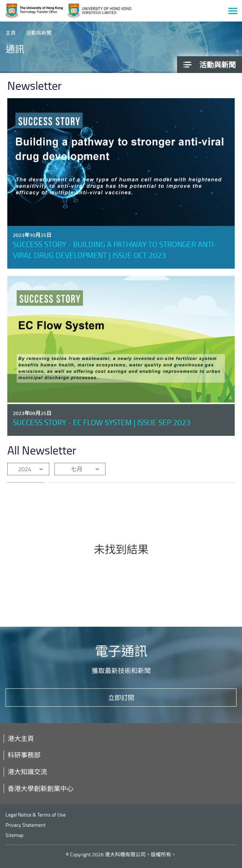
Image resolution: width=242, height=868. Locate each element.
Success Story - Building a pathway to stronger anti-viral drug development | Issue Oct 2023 (115, 249)
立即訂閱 (121, 698)
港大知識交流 (27, 772)
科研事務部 (24, 755)
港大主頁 (21, 738)
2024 (25, 469)
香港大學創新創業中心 (41, 788)
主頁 (11, 33)
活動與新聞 (39, 33)
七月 (77, 469)
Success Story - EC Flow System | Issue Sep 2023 (102, 422)
